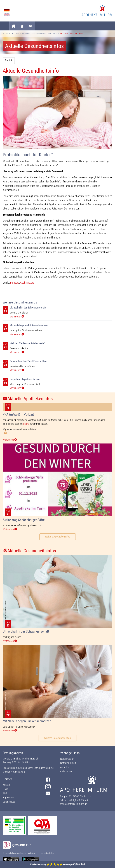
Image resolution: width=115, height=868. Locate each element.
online (26, 424)
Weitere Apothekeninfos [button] (58, 537)
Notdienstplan (18, 772)
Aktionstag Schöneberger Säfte (24, 520)
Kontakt (7, 785)
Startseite (14, 26)
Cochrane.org (27, 283)
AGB (5, 793)
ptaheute (15, 283)
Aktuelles (26, 34)
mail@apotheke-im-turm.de (73, 804)
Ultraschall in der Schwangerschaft (28, 308)
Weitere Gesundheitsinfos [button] (58, 738)
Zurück (9, 61)
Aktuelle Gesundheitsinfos (45, 34)
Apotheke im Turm (11, 34)
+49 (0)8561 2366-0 (78, 800)
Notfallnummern (68, 763)
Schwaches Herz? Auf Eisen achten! (29, 361)
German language (7, 10)
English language (7, 15)
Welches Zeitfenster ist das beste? (28, 343)
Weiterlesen (15, 317)
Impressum (8, 797)
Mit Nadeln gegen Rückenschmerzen (29, 325)
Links (5, 789)
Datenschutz (9, 802)
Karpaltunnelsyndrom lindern (25, 379)
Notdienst (22, 26)
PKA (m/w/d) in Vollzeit (18, 414)
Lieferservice (31, 26)
